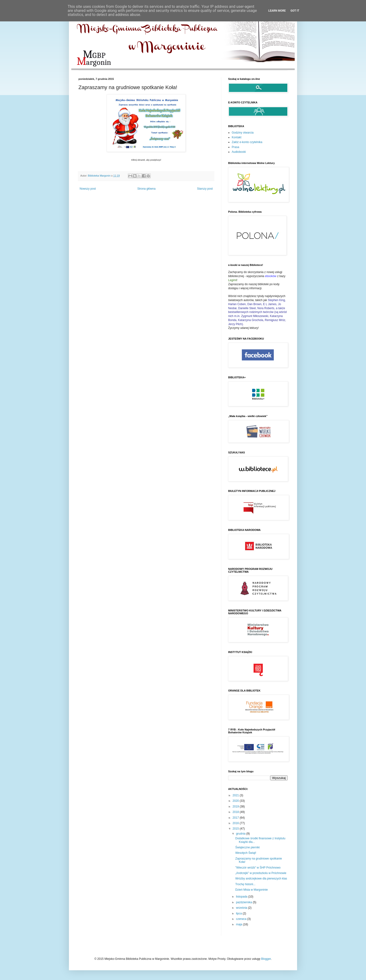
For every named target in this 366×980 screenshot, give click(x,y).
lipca (239, 913)
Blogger (266, 959)
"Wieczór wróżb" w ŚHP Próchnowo (258, 868)
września (242, 908)
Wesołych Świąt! (246, 853)
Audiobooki (239, 152)
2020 (236, 801)
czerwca (242, 919)
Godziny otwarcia (243, 133)
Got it (295, 11)
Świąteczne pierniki (248, 847)
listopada (242, 897)
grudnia (241, 834)
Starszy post (205, 189)
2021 (236, 795)
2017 (236, 818)
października (244, 902)
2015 (236, 829)
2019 (236, 807)
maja (239, 924)
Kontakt (237, 137)
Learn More (277, 11)
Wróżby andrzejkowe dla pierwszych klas (261, 879)
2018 (236, 812)
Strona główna (147, 189)
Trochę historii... (245, 884)
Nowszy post (88, 189)
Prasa (235, 147)
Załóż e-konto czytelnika (247, 142)
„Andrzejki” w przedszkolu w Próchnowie (261, 873)
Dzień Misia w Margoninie (252, 890)
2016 (236, 823)
